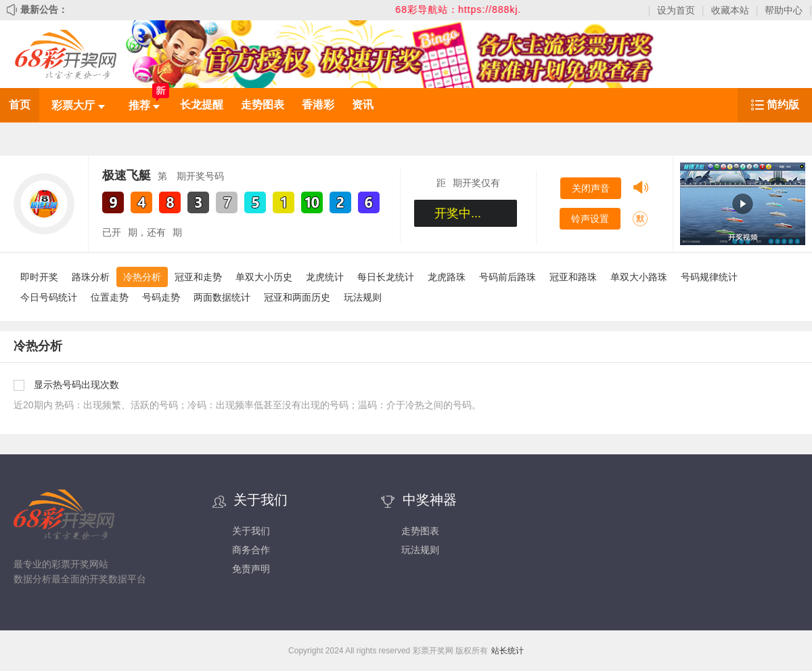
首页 (20, 105)
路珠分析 (91, 277)
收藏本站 (730, 10)
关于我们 (251, 531)
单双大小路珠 (639, 277)
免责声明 (251, 569)
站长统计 (507, 651)
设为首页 (676, 10)
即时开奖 (39, 277)
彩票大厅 (78, 105)
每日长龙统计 (386, 277)
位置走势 (110, 297)
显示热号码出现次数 (76, 385)
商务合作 (251, 550)
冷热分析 (142, 277)
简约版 (783, 105)
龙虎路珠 (447, 277)
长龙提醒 (202, 105)
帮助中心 (784, 10)
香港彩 (318, 105)
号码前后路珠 (507, 277)
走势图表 (263, 105)
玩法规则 (363, 297)
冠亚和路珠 (573, 277)
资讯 (363, 105)
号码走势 (161, 297)
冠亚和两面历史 (297, 297)
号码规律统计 (709, 277)
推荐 (144, 105)
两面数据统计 (222, 297)
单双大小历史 (264, 277)
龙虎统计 (325, 277)
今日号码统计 (49, 297)
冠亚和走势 (198, 277)
